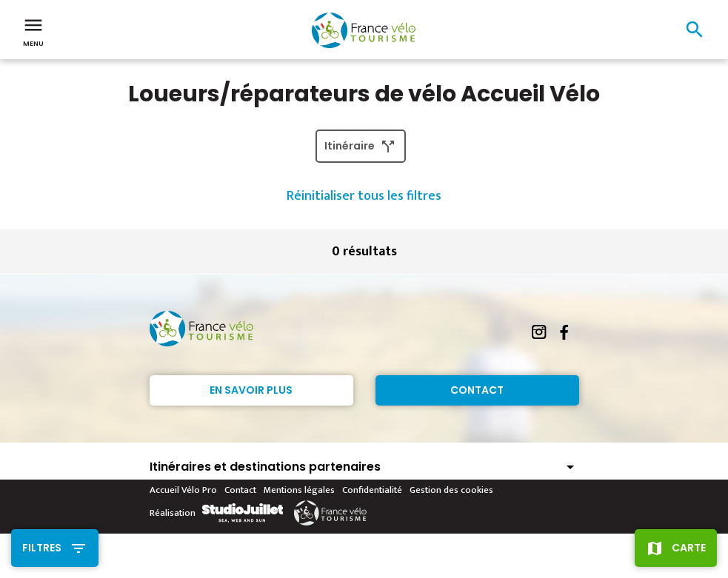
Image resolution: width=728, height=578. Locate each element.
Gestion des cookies (451, 490)
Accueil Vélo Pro (183, 490)
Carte (689, 548)
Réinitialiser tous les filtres (364, 196)
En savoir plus (251, 390)
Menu (33, 31)
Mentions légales (299, 490)
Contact (477, 390)
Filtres (42, 548)
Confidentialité (372, 490)
